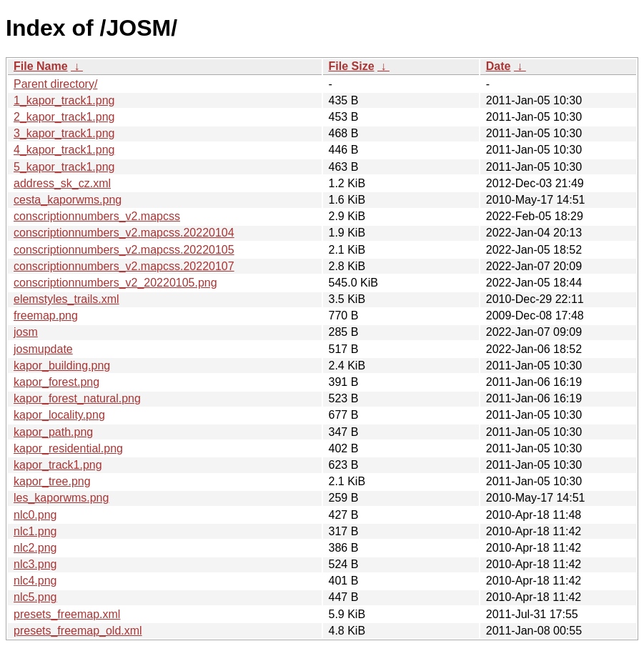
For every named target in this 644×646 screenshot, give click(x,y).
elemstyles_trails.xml (66, 299)
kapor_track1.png (58, 465)
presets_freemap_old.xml (78, 631)
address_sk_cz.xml (62, 183)
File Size (352, 66)
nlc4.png (35, 581)
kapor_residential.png (68, 448)
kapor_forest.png (56, 382)
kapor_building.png (62, 366)
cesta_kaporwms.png (68, 200)
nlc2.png (35, 548)
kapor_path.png (53, 432)
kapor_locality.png (59, 415)
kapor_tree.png (52, 481)
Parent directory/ (55, 84)
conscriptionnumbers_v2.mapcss (97, 216)
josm (26, 332)
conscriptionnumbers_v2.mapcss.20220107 (124, 266)
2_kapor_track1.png (64, 117)
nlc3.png (35, 564)
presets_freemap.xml (67, 614)
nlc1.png (35, 531)
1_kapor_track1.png (64, 100)
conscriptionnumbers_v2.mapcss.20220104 (124, 233)
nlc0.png (35, 515)
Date (499, 66)
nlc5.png (35, 597)
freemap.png (46, 315)
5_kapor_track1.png (64, 167)
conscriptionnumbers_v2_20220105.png (115, 283)
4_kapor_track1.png (64, 150)
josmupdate (43, 349)
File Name (41, 66)
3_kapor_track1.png (64, 133)
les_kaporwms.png (61, 498)
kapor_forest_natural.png (77, 398)
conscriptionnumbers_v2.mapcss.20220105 (124, 250)
